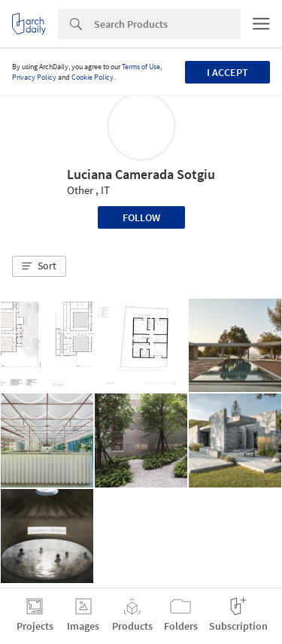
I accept (227, 72)
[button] (39, 266)
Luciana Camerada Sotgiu (141, 174)
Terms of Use (141, 67)
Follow (141, 217)
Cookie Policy (92, 77)
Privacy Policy (34, 77)
